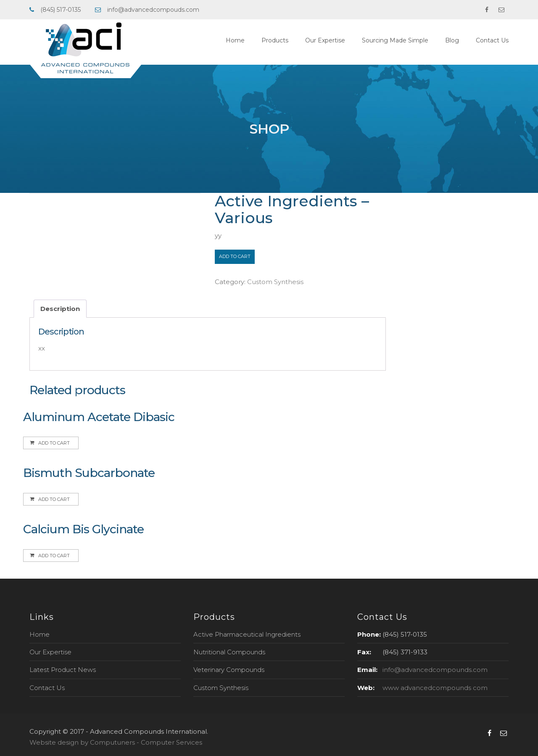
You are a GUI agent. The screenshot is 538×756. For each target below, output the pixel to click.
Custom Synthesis (275, 282)
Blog (452, 40)
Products (275, 40)
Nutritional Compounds (229, 652)
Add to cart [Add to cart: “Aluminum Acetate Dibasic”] (54, 443)
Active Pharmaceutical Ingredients (247, 634)
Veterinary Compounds (229, 670)
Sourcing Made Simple (395, 40)
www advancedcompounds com (435, 688)
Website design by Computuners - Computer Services (116, 742)
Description (60, 309)
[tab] (60, 309)
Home (235, 40)
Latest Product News (63, 670)
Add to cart (235, 256)
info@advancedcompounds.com (435, 670)
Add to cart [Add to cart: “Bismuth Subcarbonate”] (54, 499)
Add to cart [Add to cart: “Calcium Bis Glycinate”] (54, 556)
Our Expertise (325, 40)
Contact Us (492, 40)
